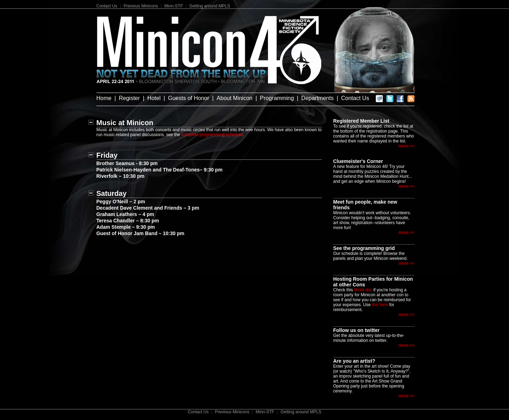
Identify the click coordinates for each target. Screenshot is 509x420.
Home (104, 98)
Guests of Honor (189, 98)
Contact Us (107, 6)
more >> (407, 146)
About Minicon (235, 98)
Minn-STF (174, 6)
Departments (317, 98)
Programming (277, 98)
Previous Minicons (141, 6)
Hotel (154, 98)
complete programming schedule (212, 135)
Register (129, 98)
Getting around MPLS (209, 6)
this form (380, 305)
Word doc (363, 290)
